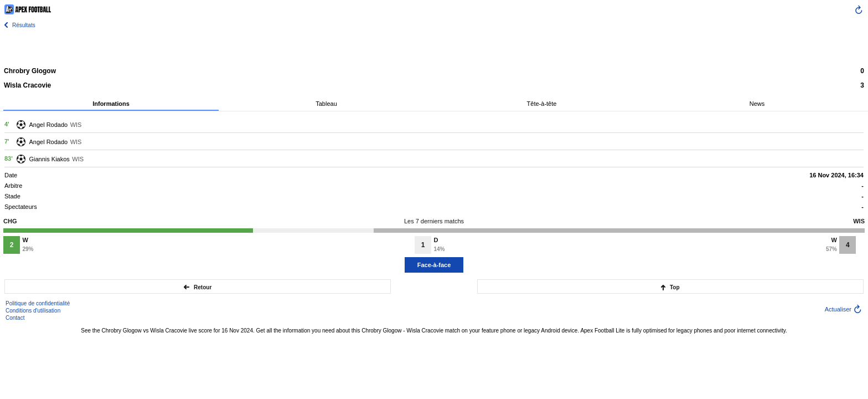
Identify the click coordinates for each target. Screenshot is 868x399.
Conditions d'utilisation (33, 311)
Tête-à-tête (542, 104)
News (757, 104)
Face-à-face (434, 265)
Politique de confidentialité (38, 303)
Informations (111, 104)
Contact (15, 318)
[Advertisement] (434, 47)
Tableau (326, 104)
